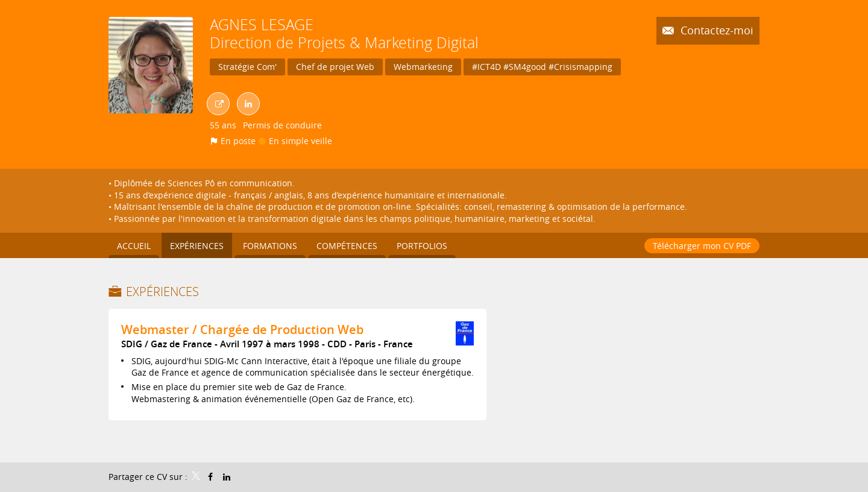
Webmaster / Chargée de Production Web (242, 330)
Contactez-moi (715, 30)
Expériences (162, 292)
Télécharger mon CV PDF (702, 246)
